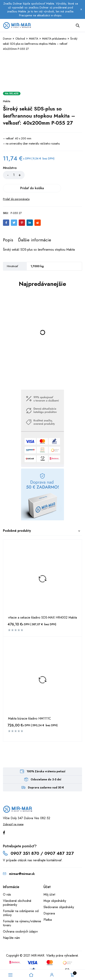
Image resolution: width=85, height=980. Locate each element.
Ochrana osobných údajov (20, 918)
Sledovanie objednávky (59, 894)
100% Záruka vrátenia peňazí (46, 758)
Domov (7, 39)
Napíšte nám (11, 925)
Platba (48, 906)
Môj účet (49, 881)
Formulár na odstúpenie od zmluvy (21, 900)
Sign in (52, 975)
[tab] (8, 227)
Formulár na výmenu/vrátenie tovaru (22, 910)
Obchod (20, 39)
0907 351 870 (25, 840)
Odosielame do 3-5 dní (46, 766)
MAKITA (34, 39)
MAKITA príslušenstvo (54, 39)
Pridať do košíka (54, 175)
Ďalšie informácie (35, 227)
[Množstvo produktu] (14, 175)
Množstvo (10, 168)
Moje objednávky (55, 888)
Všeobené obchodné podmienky (17, 890)
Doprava (49, 900)
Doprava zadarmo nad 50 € (46, 774)
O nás (7, 881)
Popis (8, 227)
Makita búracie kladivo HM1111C (30, 705)
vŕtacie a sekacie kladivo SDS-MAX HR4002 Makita (42, 604)
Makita (7, 101)
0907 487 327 (59, 840)
